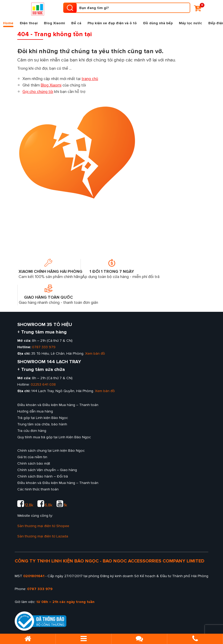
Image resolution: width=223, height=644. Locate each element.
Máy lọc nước (190, 23)
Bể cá (76, 23)
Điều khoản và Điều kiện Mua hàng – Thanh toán (58, 405)
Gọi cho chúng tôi (38, 92)
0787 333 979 (44, 347)
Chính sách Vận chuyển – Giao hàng (47, 470)
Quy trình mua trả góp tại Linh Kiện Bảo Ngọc (54, 437)
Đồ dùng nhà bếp (158, 23)
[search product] (70, 8)
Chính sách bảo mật (34, 463)
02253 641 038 (43, 384)
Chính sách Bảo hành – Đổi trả (43, 476)
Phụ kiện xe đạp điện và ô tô (112, 23)
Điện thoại (29, 23)
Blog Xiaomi (54, 23)
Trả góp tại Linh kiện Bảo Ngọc (43, 418)
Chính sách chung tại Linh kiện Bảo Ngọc (51, 451)
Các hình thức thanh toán (38, 489)
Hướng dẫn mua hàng (35, 411)
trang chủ (90, 79)
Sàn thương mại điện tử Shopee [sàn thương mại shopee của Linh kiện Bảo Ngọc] (43, 526)
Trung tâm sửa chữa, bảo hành (42, 424)
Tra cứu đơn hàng (32, 431)
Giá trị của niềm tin (32, 457)
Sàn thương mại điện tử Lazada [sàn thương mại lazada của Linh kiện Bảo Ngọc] (43, 536)
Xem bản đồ (95, 353)
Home (8, 24)
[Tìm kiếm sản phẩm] (127, 8)
